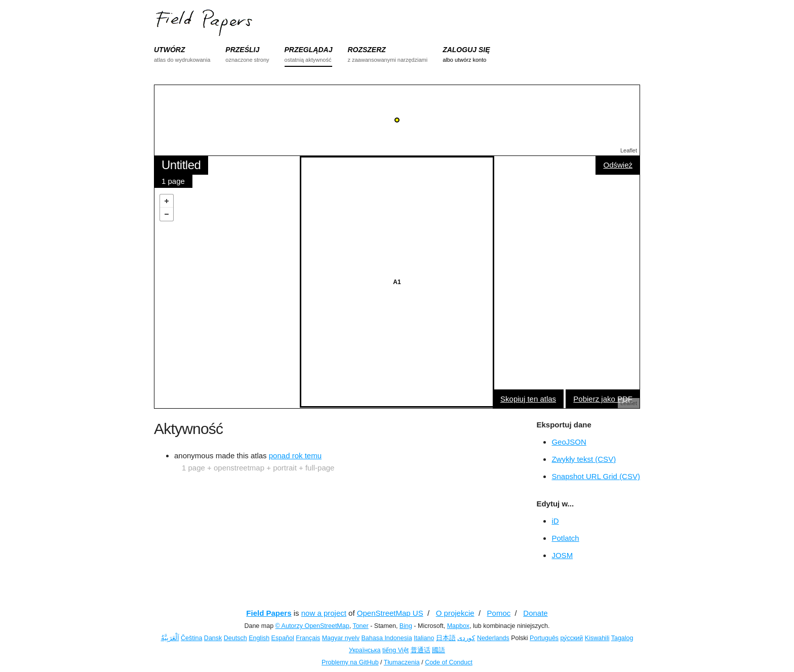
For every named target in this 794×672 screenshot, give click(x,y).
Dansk (213, 638)
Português (544, 638)
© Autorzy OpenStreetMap (312, 626)
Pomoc (499, 613)
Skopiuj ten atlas (528, 399)
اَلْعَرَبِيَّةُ (170, 638)
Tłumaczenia (402, 662)
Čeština (191, 638)
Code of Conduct (449, 662)
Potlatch (565, 538)
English (259, 638)
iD (555, 521)
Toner (360, 626)
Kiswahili (597, 638)
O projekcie (455, 613)
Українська (365, 650)
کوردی (466, 638)
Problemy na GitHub (350, 662)
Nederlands (493, 638)
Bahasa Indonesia (387, 638)
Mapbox (458, 626)
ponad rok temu (295, 456)
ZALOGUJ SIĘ (466, 50)
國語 (439, 650)
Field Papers (269, 613)
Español (283, 638)
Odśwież (618, 165)
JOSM (562, 555)
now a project (324, 613)
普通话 (421, 650)
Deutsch (235, 638)
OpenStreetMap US (390, 613)
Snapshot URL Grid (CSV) (596, 476)
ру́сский (572, 638)
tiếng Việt (395, 650)
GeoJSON (569, 442)
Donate (535, 613)
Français (308, 638)
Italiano (424, 638)
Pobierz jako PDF (603, 399)
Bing (406, 626)
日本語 (446, 638)
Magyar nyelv (341, 638)
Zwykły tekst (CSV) (584, 459)
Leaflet (629, 150)
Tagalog (622, 638)
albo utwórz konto (464, 60)
